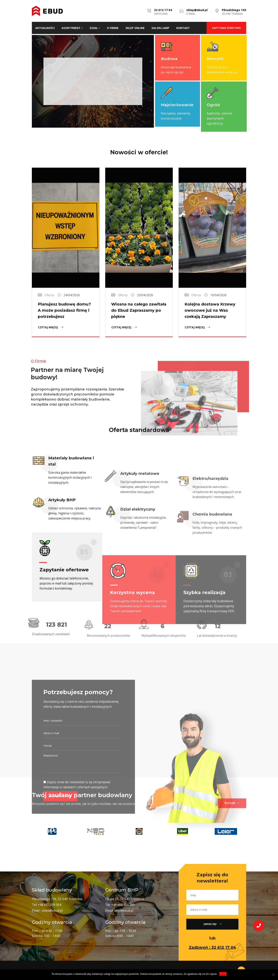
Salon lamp (160, 28)
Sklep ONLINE (135, 28)
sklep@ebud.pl (52, 910)
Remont (215, 59)
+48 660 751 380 (123, 905)
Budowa (169, 59)
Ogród (213, 105)
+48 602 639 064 (50, 905)
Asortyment (72, 28)
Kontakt (183, 28)
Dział (95, 28)
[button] (259, 926)
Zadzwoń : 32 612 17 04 (212, 947)
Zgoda (223, 974)
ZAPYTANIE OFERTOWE (226, 28)
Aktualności (45, 28)
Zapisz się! (212, 924)
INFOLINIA (163, 12)
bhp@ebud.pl (124, 910)
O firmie (113, 28)
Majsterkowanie (177, 105)
